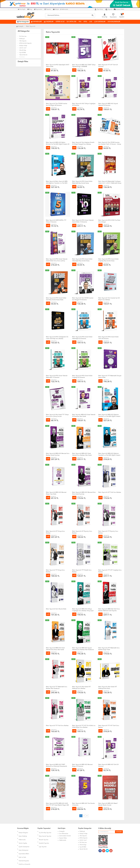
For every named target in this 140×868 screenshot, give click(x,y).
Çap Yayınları (43, 840)
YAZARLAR (49, 22)
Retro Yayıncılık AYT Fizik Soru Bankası (110, 492)
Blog (30, 9)
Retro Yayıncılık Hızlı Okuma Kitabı (56, 609)
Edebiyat (22, 39)
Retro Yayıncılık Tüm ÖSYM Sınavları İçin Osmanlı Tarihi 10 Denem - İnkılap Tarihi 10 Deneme (110, 144)
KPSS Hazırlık (83, 838)
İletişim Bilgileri (23, 831)
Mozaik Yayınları (44, 836)
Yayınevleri (38, 9)
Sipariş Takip (63, 838)
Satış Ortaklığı (23, 834)
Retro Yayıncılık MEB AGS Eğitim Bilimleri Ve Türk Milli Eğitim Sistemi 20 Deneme (58, 144)
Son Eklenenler (64, 834)
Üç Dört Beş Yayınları (45, 831)
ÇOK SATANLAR (100, 22)
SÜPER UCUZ (60, 22)
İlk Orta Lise (23, 36)
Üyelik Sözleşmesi (24, 840)
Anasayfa (20, 26)
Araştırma (22, 57)
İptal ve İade (22, 847)
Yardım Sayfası (23, 838)
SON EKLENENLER (114, 22)
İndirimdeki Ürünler (65, 836)
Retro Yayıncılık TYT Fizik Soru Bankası (57, 726)
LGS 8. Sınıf (23, 48)
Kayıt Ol (109, 9)
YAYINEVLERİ (36, 22)
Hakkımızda (64, 9)
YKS (80, 22)
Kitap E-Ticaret (68, 865)
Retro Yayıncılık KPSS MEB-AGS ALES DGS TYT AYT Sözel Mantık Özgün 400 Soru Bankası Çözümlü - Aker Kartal (57, 805)
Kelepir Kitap (23, 46)
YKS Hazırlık (23, 41)
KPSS (85, 22)
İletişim (56, 9)
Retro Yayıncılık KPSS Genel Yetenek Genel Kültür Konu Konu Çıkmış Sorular (57, 261)
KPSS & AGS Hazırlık (25, 43)
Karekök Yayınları (44, 838)
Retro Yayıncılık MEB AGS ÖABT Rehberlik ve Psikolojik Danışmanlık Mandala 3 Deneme (56, 766)
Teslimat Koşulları (24, 849)
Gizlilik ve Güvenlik (24, 851)
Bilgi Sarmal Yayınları (45, 834)
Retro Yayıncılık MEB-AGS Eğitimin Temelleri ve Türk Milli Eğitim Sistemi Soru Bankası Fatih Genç (109, 416)
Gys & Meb (23, 53)
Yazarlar (48, 9)
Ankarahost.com (58, 865)
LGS (91, 22)
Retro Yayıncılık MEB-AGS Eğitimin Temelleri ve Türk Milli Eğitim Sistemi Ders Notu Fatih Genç (109, 455)
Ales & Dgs (23, 50)
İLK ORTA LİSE (71, 22)
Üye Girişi (99, 9)
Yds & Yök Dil (23, 55)
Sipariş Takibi (119, 9)
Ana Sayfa (22, 9)
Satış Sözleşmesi (24, 842)
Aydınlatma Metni (24, 845)
